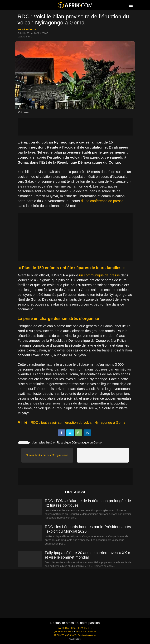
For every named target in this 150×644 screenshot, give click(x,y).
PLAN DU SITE (85, 628)
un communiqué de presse (100, 275)
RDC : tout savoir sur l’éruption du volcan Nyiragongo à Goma (78, 423)
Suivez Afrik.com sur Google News (47, 455)
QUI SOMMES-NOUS (64, 632)
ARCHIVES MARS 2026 (65, 635)
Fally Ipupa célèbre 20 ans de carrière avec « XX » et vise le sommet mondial (88, 555)
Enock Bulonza (27, 29)
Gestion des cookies (87, 635)
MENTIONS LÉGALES (86, 632)
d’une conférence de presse (102, 201)
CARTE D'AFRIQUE (67, 628)
